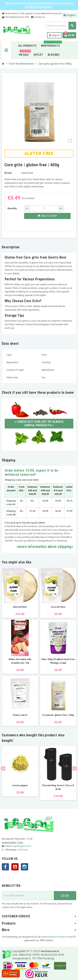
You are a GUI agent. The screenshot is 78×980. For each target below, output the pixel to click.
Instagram (24, 867)
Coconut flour (58, 607)
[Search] (61, 26)
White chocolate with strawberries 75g (20, 661)
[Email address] (28, 896)
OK (65, 896)
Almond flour (20, 607)
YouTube (15, 867)
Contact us (38, 17)
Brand (8, 173)
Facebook (5, 867)
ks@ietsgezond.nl (22, 846)
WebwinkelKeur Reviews (54, 937)
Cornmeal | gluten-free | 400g (58, 715)
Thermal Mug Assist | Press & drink (58, 787)
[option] (20, 773)
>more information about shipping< (45, 547)
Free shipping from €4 (15, 17)
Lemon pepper (20, 785)
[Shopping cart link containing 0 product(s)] (69, 35)
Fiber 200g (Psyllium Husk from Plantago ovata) (58, 661)
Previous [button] (3, 768)
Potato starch (20, 715)
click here (23, 850)
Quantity (12, 208)
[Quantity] (44, 208)
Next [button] (75, 768)
